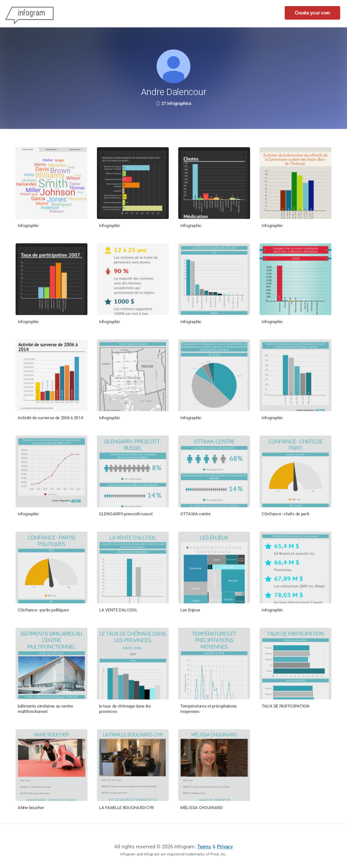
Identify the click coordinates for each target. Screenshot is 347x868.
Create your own (313, 13)
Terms (204, 847)
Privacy (225, 847)
